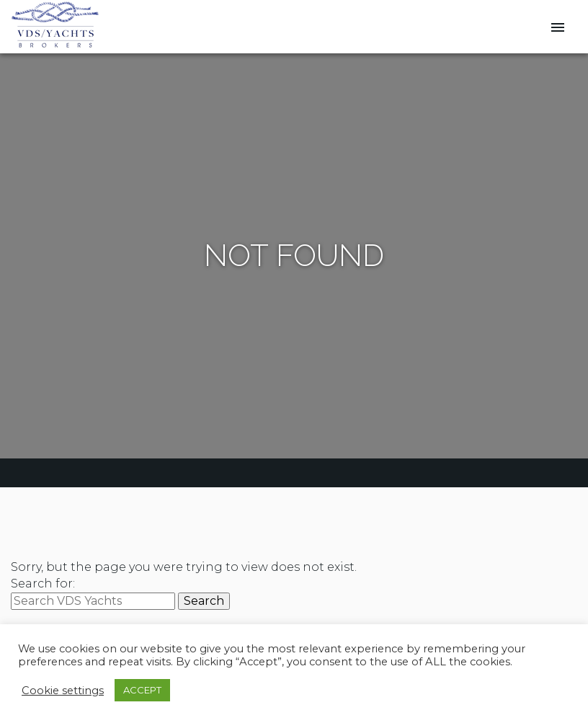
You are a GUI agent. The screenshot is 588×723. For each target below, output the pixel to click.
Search (204, 601)
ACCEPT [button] (142, 690)
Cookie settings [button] (63, 691)
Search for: (43, 584)
